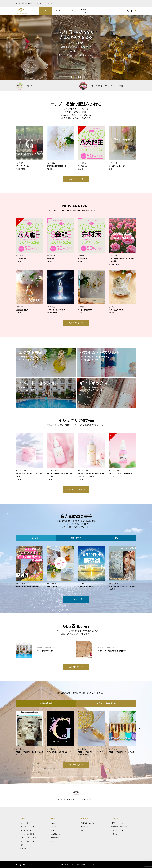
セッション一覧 (76, 599)
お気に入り (85, 830)
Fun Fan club (97, 11)
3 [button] (76, 77)
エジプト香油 (25, 823)
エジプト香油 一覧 (76, 179)
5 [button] (81, 77)
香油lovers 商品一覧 (76, 765)
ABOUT (59, 11)
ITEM (71, 11)
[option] (76, 48)
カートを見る (85, 827)
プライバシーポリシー (118, 830)
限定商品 (23, 849)
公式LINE (114, 834)
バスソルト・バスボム (28, 827)
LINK (110, 11)
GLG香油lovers (84, 11)
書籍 (22, 845)
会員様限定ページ (76, 667)
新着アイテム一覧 (76, 323)
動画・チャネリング (27, 841)
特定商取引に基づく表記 (119, 827)
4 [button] (78, 77)
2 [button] (74, 77)
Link (52, 845)
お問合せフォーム (117, 823)
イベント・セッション (28, 838)
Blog (52, 841)
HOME (46, 11)
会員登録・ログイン (88, 823)
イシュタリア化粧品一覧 (76, 489)
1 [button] (71, 77)
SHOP (53, 830)
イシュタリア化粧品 (27, 834)
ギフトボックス (26, 830)
